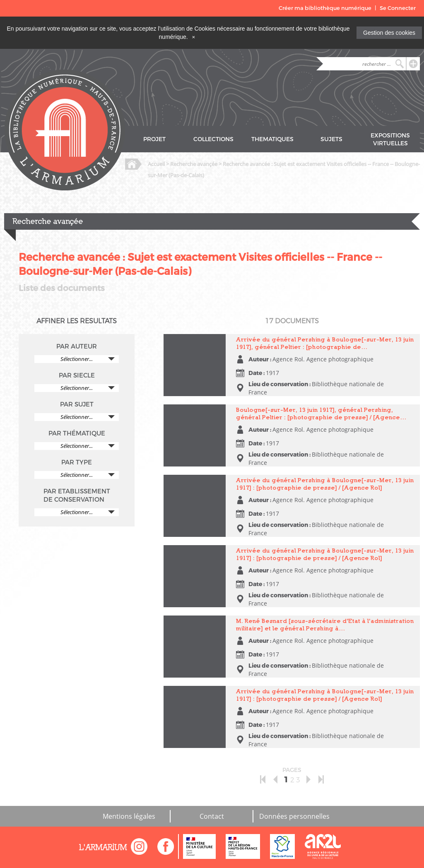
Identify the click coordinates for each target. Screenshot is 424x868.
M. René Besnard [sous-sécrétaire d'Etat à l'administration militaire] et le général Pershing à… (325, 624)
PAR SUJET (77, 404)
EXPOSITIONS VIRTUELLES (390, 139)
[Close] (194, 37)
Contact (212, 816)
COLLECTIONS (213, 139)
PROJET (154, 139)
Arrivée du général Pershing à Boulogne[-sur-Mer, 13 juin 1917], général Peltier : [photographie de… (325, 343)
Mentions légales (129, 816)
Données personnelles (294, 816)
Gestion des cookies (389, 33)
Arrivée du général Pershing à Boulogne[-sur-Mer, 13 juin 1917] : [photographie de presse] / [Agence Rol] (325, 484)
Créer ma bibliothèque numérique (325, 8)
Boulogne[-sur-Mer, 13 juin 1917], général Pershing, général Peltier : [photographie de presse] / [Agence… (322, 413)
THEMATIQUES (272, 139)
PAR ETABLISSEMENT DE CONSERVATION (77, 495)
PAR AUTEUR (77, 346)
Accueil (156, 164)
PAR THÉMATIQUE (77, 433)
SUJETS (331, 139)
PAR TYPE (77, 462)
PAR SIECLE (77, 375)
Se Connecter (398, 8)
